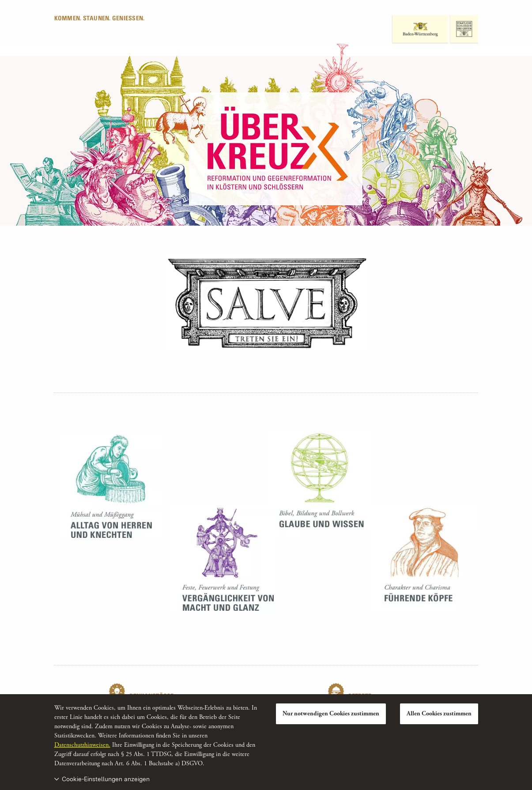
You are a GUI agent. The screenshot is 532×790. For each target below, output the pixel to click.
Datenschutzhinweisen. (82, 745)
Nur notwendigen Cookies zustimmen (331, 714)
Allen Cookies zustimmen (439, 714)
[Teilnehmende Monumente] (266, 303)
